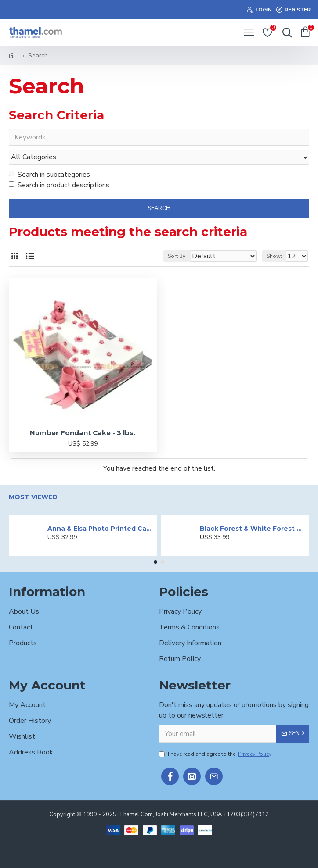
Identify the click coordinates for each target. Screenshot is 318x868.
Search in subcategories (49, 175)
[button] (155, 562)
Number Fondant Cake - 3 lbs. (83, 433)
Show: (274, 257)
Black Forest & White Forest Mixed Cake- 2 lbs (253, 529)
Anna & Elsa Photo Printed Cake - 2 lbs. (101, 529)
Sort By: (177, 257)
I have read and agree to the (216, 754)
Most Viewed (33, 497)
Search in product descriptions (59, 185)
